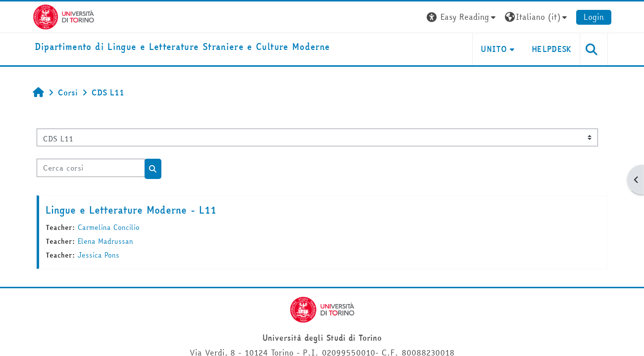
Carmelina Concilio (109, 227)
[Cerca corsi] (91, 168)
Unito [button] (494, 49)
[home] (182, 47)
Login (594, 17)
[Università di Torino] (64, 16)
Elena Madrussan (105, 241)
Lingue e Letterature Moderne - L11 (131, 210)
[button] (462, 17)
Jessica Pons (99, 255)
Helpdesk (552, 49)
